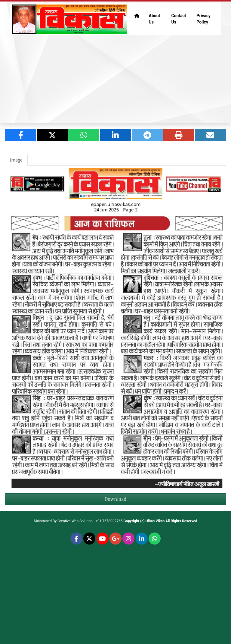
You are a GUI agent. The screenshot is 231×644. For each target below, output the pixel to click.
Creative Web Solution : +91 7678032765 (90, 521)
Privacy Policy (203, 19)
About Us (155, 19)
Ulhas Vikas (155, 521)
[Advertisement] (115, 79)
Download (115, 499)
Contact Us (179, 19)
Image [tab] (16, 160)
